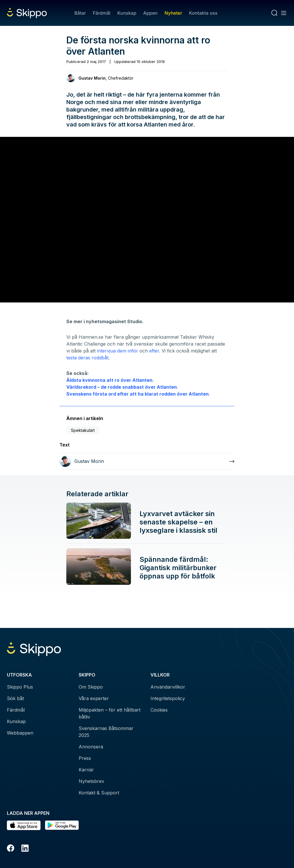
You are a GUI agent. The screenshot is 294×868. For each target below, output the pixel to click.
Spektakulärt (83, 430)
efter (154, 351)
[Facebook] (11, 849)
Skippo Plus (20, 687)
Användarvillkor (168, 687)
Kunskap (127, 13)
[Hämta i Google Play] (62, 825)
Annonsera (91, 747)
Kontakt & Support (99, 793)
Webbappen (20, 733)
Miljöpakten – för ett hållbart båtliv (110, 713)
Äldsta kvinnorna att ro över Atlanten (109, 380)
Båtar (80, 13)
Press (85, 758)
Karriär (86, 770)
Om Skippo (91, 687)
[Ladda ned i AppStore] (24, 825)
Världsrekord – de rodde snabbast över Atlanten (122, 387)
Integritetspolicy (168, 698)
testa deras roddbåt (87, 358)
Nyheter (173, 13)
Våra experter (94, 698)
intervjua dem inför (117, 351)
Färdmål (101, 13)
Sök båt (15, 698)
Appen (150, 13)
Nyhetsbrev (91, 781)
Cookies (159, 710)
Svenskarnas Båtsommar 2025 (106, 732)
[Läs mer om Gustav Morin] (147, 461)
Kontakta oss (203, 13)
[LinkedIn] (25, 849)
